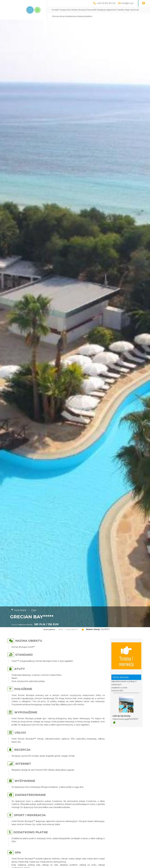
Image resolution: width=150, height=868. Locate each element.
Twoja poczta (65, 10)
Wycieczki (135, 10)
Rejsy (127, 10)
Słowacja (82, 10)
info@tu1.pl (127, 3)
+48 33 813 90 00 (106, 3)
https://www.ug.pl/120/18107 (125, 719)
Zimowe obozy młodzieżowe (64, 16)
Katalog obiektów (85, 16)
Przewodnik (91, 10)
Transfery (121, 10)
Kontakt (55, 10)
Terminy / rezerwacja (126, 656)
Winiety (74, 10)
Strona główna (49, 629)
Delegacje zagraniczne (107, 10)
